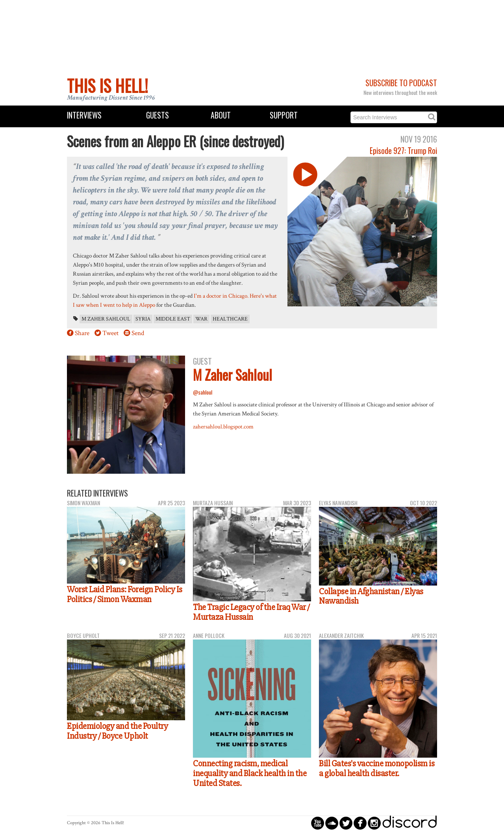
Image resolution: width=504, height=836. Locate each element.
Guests (157, 115)
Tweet (110, 333)
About (221, 115)
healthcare (230, 319)
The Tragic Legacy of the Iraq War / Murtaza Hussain (251, 612)
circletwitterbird (346, 823)
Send (138, 333)
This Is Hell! (107, 85)
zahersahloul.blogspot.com (223, 426)
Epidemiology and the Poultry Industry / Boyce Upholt (117, 731)
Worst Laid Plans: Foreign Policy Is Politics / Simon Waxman (125, 594)
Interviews (84, 115)
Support (284, 115)
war (201, 319)
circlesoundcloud (332, 823)
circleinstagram (374, 823)
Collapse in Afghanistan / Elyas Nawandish (371, 596)
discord (409, 823)
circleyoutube (318, 823)
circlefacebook (360, 823)
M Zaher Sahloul (106, 319)
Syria (143, 319)
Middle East (173, 319)
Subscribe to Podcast (401, 83)
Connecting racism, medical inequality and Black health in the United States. (250, 773)
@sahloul (203, 392)
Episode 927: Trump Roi (403, 151)
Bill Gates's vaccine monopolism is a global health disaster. (377, 768)
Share (82, 333)
